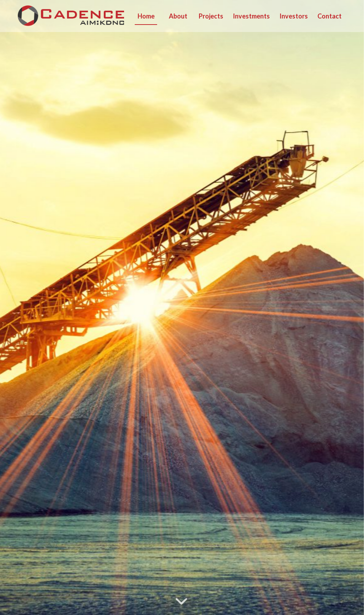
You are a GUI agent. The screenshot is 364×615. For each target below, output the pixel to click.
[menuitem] (146, 16)
